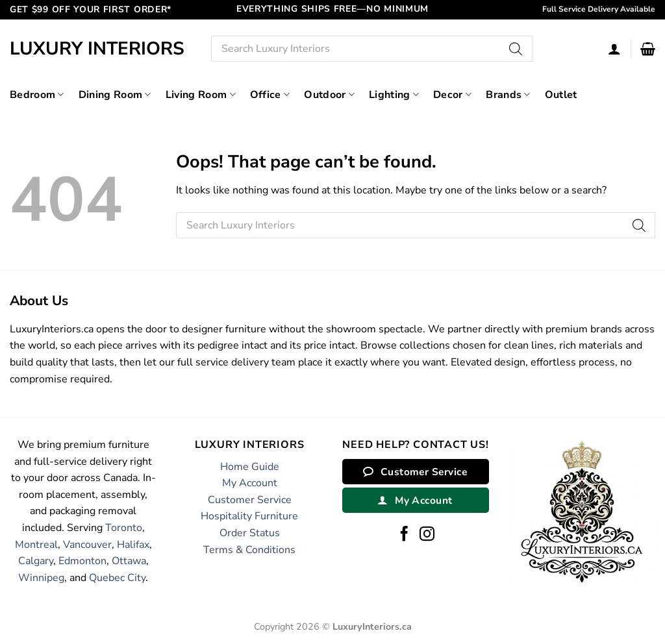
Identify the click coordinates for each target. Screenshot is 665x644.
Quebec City (117, 578)
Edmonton (82, 561)
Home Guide (250, 467)
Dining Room (115, 95)
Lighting (394, 95)
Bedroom (37, 95)
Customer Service (250, 500)
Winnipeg (41, 578)
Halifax (133, 545)
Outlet (561, 95)
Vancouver (87, 545)
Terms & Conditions (249, 550)
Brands (508, 95)
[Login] (614, 49)
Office (270, 95)
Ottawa (129, 561)
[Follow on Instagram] (427, 535)
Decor (452, 95)
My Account (250, 483)
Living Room (201, 95)
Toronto (124, 528)
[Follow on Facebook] (404, 535)
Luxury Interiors (97, 49)
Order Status (250, 533)
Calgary (36, 561)
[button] (648, 49)
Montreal (36, 545)
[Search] (516, 49)
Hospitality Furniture (249, 516)
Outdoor (329, 95)
